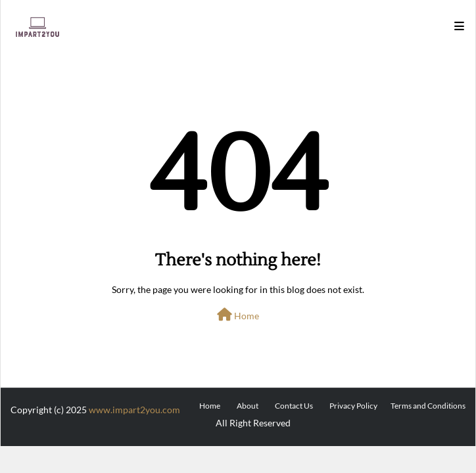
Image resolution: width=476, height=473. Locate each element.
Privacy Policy (353, 406)
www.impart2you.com (134, 410)
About (248, 406)
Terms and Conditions (428, 406)
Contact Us (294, 406)
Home (238, 315)
